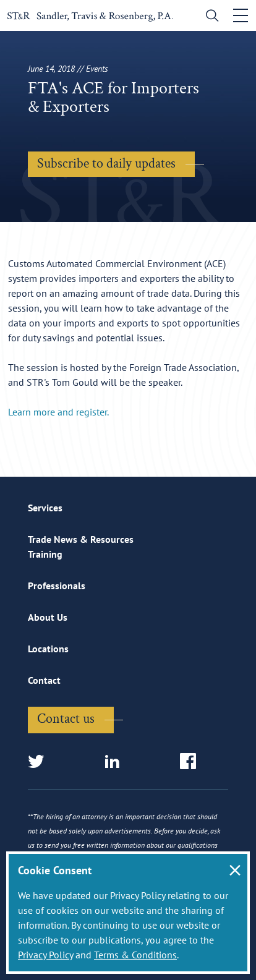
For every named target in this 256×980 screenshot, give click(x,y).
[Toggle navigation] (241, 15)
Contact (44, 680)
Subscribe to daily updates (106, 164)
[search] (209, 17)
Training (45, 554)
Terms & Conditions (135, 955)
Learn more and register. (58, 412)
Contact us (66, 719)
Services (45, 508)
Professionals (57, 586)
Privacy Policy (45, 955)
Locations (48, 649)
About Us (48, 617)
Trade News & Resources (81, 539)
